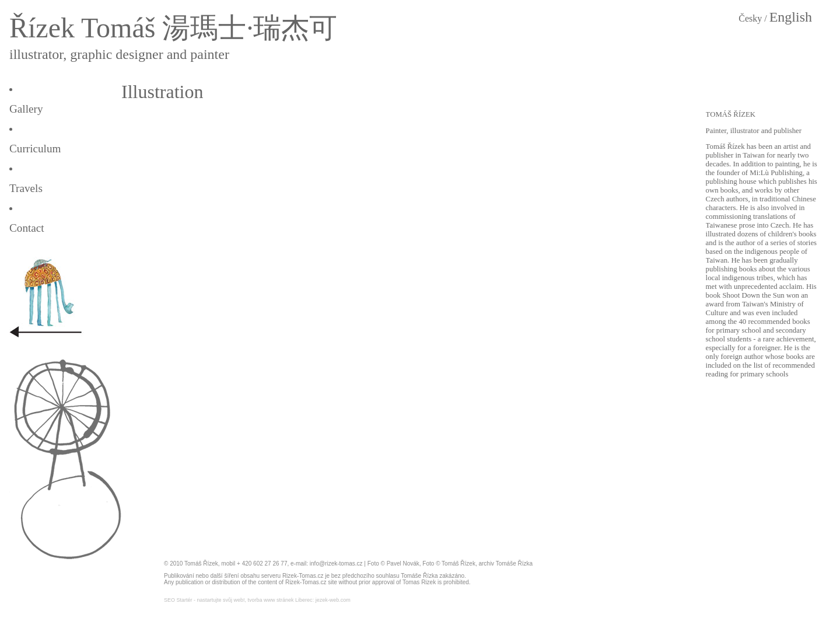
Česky (750, 18)
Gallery (26, 109)
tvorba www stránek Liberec (280, 600)
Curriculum (35, 149)
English (791, 17)
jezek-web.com (333, 600)
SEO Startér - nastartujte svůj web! (204, 600)
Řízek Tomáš (82, 28)
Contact (27, 228)
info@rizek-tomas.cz (336, 564)
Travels (26, 188)
